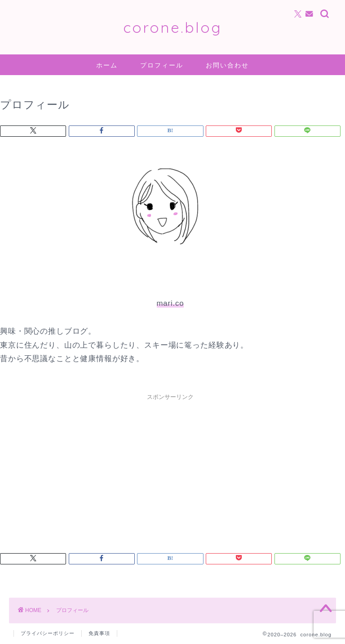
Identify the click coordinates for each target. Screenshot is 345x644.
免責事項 (99, 633)
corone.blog (172, 27)
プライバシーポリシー (48, 633)
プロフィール (162, 65)
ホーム (107, 65)
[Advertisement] (170, 468)
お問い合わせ (227, 65)
